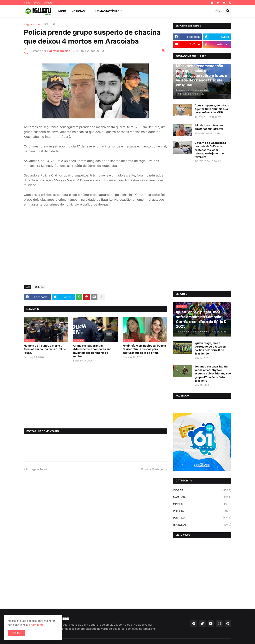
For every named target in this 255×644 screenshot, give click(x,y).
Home (27, 3)
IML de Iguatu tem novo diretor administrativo (210, 127)
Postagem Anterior (38, 469)
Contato (48, 3)
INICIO (62, 11)
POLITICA (202, 518)
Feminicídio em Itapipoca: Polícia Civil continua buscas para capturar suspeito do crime (144, 349)
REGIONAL (202, 525)
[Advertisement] (96, 253)
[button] (218, 11)
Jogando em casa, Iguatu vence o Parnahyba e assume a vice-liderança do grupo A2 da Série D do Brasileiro (213, 373)
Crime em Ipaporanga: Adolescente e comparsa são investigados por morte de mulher (92, 351)
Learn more (36, 625)
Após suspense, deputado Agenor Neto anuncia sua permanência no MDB (212, 109)
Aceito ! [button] (16, 633)
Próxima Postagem (153, 469)
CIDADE (202, 490)
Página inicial (32, 24)
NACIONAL (202, 497)
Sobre (37, 3)
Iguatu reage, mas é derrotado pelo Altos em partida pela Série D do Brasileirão (211, 348)
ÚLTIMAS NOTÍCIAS (106, 11)
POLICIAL (50, 24)
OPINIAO (202, 504)
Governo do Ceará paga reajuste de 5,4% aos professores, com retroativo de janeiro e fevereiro (210, 150)
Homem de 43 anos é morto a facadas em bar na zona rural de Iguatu (45, 349)
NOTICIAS (78, 11)
